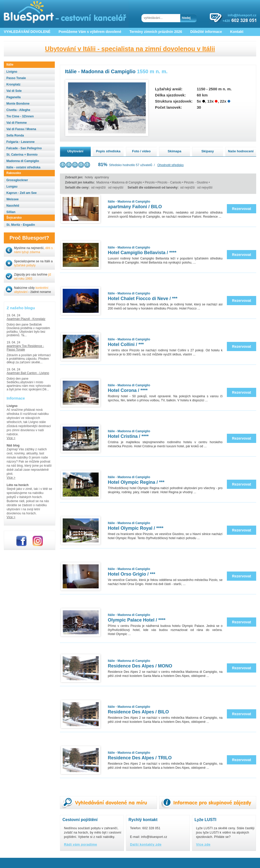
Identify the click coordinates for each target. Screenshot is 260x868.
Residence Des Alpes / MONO (140, 666)
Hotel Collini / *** (126, 344)
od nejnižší (98, 188)
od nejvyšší (116, 188)
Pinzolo (150, 182)
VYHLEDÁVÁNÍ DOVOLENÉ (27, 32)
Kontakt (237, 32)
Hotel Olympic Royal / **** (136, 528)
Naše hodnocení (241, 151)
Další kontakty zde (146, 844)
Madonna (103, 182)
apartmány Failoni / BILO (135, 207)
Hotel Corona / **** (128, 390)
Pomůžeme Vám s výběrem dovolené (90, 32)
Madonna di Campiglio (127, 182)
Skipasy (208, 151)
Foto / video (141, 151)
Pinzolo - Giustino (196, 182)
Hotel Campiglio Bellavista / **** (142, 253)
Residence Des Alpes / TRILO (140, 758)
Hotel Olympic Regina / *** (136, 482)
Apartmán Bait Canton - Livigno (28, 373)
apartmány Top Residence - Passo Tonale (25, 348)
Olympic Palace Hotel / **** (137, 620)
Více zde (203, 844)
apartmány (102, 177)
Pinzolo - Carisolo (169, 182)
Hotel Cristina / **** (128, 436)
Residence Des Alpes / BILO (138, 712)
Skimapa (174, 151)
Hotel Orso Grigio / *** (132, 574)
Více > (11, 438)
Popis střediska (108, 151)
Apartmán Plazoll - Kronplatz (26, 319)
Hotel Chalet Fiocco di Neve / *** (143, 299)
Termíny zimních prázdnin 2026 (156, 32)
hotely (89, 177)
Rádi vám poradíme (81, 844)
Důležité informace (206, 32)
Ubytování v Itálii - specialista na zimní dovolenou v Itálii (130, 49)
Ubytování (75, 151)
